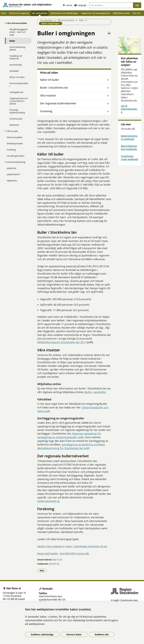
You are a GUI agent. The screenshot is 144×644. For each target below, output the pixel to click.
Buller (12, 41)
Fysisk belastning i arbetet (18, 48)
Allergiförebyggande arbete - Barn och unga (18, 32)
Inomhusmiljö (16, 65)
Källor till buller (49, 80)
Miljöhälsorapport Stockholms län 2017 (62, 342)
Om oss (136, 13)
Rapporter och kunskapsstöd (96, 13)
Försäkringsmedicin (16, 156)
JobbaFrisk (11, 168)
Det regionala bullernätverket (58, 103)
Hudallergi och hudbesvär (16, 57)
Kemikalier (14, 71)
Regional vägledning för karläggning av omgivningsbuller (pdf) (69, 435)
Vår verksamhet (40, 13)
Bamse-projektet (14, 137)
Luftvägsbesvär (16, 92)
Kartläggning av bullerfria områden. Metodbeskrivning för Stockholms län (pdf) (71, 446)
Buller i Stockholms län (54, 88)
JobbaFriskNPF (13, 174)
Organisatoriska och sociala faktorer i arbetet (19, 101)
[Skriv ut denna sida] (109, 33)
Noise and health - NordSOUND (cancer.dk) (63, 553)
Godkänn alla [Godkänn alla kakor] (102, 634)
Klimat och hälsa (17, 77)
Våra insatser (48, 95)
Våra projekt (12, 131)
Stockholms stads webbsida (129, 158)
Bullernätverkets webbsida (129, 137)
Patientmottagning (19, 13)
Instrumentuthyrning (16, 162)
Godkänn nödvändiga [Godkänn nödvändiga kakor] (42, 634)
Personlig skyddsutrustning (17, 111)
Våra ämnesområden (17, 23)
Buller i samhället (95, 392)
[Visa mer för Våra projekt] (5, 131)
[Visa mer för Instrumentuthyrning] (5, 162)
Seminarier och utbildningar (64, 13)
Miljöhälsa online (121, 13)
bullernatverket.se (48, 501)
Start (4, 13)
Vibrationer (14, 125)
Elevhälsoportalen (15, 143)
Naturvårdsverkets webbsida (129, 148)
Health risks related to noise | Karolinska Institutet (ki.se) (72, 546)
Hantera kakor (74, 634)
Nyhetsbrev (12, 181)
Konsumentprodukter (19, 85)
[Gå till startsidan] (27, 5)
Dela (43, 570)
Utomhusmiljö (16, 119)
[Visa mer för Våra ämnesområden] (5, 23)
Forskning (11, 150)
